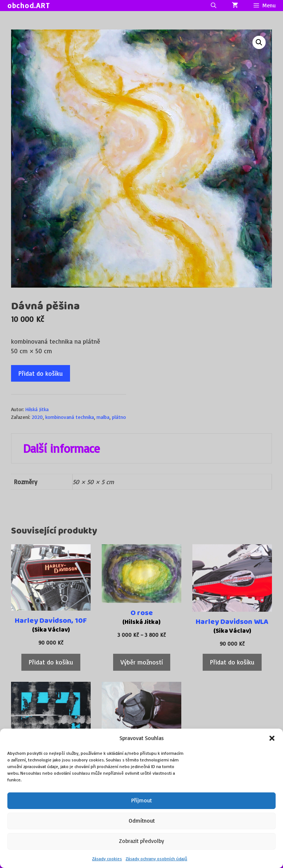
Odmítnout (142, 821)
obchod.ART (29, 5)
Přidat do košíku (41, 373)
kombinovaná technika (70, 417)
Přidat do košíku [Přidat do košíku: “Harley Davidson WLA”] (232, 662)
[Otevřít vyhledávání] (213, 6)
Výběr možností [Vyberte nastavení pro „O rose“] (142, 662)
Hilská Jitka (37, 409)
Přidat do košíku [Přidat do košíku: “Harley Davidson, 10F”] (51, 662)
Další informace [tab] (62, 448)
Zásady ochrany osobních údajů (156, 859)
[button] (272, 738)
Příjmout (141, 800)
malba (103, 417)
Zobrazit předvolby (141, 841)
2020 (37, 417)
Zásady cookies (107, 859)
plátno (119, 417)
